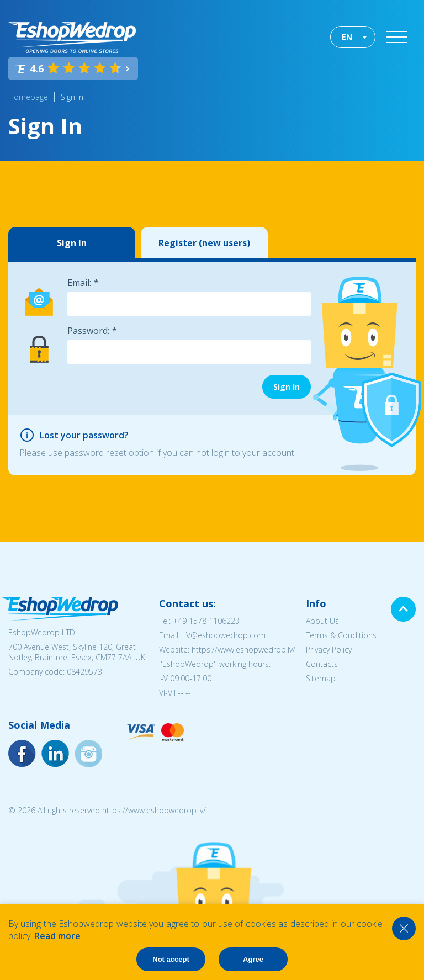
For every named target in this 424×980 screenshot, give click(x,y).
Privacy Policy (329, 650)
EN (347, 37)
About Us (322, 621)
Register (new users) (204, 243)
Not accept (171, 959)
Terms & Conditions (341, 635)
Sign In (72, 97)
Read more (57, 936)
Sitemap (321, 678)
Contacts (322, 664)
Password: (88, 331)
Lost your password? (84, 435)
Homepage (28, 97)
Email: (79, 283)
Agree (253, 959)
